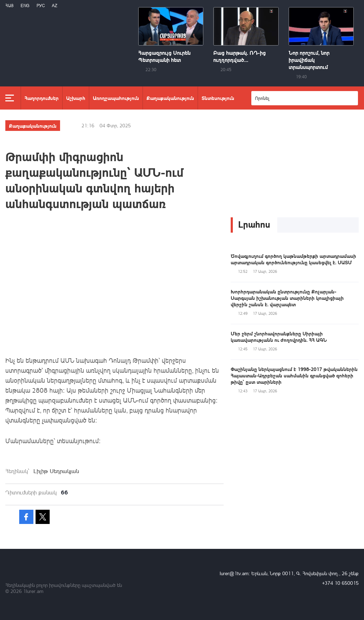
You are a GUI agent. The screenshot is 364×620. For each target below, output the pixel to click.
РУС (41, 6)
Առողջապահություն (116, 98)
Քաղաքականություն (170, 98)
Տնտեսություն (218, 98)
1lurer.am (33, 591)
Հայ (9, 6)
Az (55, 6)
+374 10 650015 (340, 583)
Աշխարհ (76, 98)
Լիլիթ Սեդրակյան (56, 471)
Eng (25, 6)
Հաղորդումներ (42, 98)
